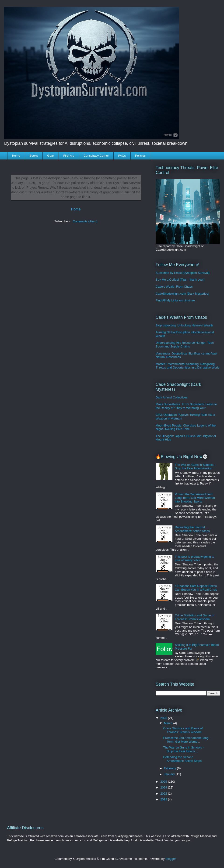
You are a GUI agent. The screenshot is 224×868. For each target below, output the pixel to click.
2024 (164, 787)
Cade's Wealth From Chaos (174, 287)
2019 (164, 799)
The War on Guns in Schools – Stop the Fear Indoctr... (184, 749)
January (170, 774)
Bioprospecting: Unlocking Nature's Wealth (184, 325)
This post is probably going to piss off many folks (194, 559)
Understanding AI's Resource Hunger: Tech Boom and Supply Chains (185, 345)
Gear (51, 156)
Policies (140, 156)
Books (34, 156)
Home (16, 156)
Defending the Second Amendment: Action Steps (192, 529)
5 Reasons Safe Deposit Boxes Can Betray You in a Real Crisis (196, 588)
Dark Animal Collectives (172, 397)
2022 (164, 794)
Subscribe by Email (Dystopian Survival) (183, 273)
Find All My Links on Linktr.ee (175, 300)
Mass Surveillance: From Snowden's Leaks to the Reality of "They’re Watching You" (186, 406)
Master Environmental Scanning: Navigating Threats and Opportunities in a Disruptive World (188, 366)
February (171, 768)
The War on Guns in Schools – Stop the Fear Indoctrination (195, 467)
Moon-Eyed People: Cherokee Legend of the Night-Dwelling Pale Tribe (186, 427)
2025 (164, 782)
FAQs (122, 156)
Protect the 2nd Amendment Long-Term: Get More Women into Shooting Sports (195, 498)
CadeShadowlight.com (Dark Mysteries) (182, 294)
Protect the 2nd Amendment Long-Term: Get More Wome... (186, 740)
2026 (164, 718)
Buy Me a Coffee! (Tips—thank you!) (180, 280)
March (169, 723)
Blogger (171, 859)
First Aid (69, 156)
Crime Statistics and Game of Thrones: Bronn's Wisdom (194, 617)
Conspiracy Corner (96, 156)
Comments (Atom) (85, 221)
